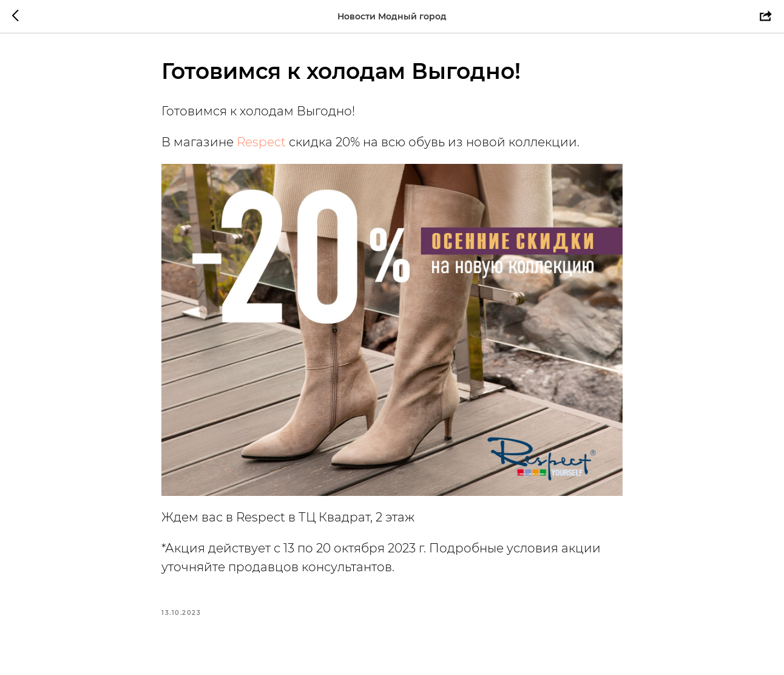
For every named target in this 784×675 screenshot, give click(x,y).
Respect (261, 142)
